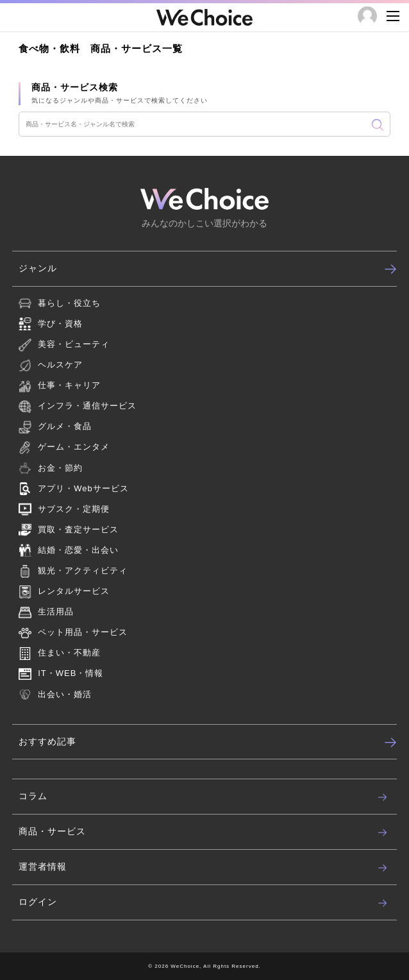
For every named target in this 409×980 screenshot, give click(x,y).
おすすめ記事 (208, 742)
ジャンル (208, 269)
